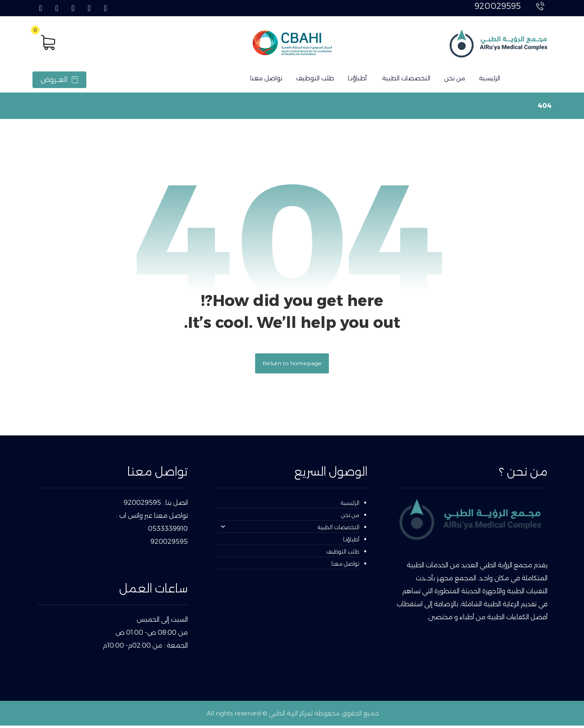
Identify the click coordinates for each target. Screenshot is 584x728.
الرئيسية (350, 505)
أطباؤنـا (351, 541)
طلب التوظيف (343, 554)
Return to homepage (292, 365)
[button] (105, 8)
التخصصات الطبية (290, 529)
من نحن (350, 517)
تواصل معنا (345, 566)
